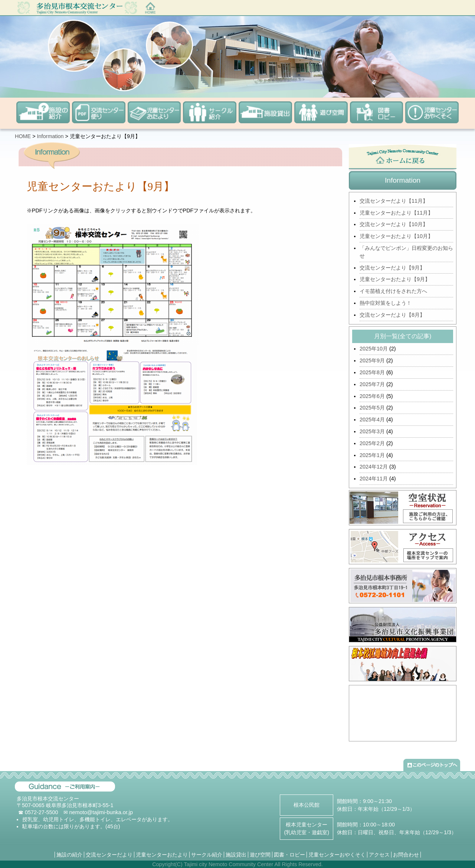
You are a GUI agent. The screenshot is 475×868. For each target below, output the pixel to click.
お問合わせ (406, 855)
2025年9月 (372, 360)
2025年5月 (372, 408)
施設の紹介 (69, 855)
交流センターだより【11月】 (394, 201)
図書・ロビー (289, 855)
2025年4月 (372, 420)
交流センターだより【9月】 (392, 268)
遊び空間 (260, 855)
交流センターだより (109, 855)
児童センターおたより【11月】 (396, 213)
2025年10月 (374, 349)
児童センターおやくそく (337, 855)
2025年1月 (372, 455)
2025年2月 (372, 443)
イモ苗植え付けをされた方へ (393, 291)
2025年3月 (372, 431)
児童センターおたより (162, 855)
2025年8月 (372, 372)
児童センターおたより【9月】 (395, 279)
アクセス (379, 855)
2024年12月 (374, 467)
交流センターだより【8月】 (392, 315)
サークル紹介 (207, 855)
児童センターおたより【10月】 (396, 236)
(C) (179, 864)
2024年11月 (374, 479)
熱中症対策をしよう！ (386, 303)
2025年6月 (372, 396)
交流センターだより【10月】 (394, 224)
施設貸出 (236, 855)
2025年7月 (372, 384)
